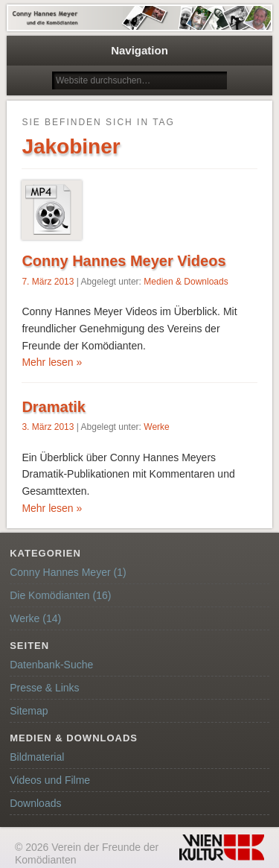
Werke (156, 427)
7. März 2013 (48, 282)
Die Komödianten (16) (60, 595)
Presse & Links (44, 688)
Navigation (139, 50)
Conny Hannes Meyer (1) (68, 572)
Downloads (35, 803)
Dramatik (54, 407)
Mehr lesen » (52, 362)
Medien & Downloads (186, 282)
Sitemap (29, 711)
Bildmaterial (37, 757)
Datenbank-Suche (51, 665)
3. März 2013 (48, 427)
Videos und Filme (50, 780)
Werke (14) (35, 618)
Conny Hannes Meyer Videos (124, 261)
